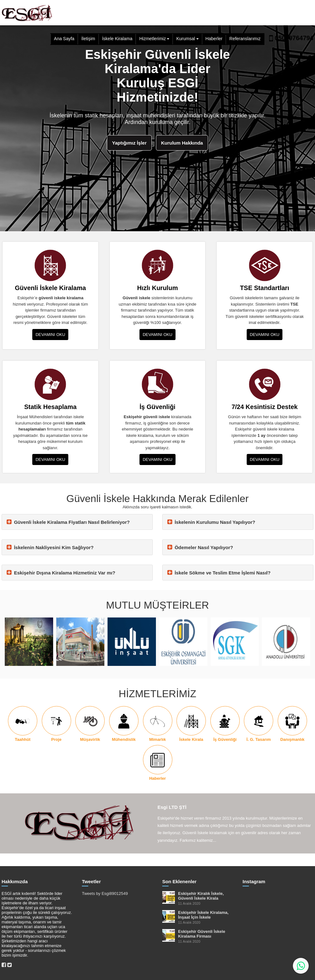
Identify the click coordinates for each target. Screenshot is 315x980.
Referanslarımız (245, 39)
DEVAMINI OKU (50, 335)
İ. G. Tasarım (259, 739)
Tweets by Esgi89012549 (105, 893)
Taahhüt (23, 739)
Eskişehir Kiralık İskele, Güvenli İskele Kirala (201, 896)
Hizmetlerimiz (152, 39)
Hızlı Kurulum (158, 288)
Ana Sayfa (64, 39)
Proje (56, 739)
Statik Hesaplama (51, 407)
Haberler (214, 39)
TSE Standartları (265, 288)
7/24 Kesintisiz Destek (265, 407)
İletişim (88, 39)
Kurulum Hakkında (182, 143)
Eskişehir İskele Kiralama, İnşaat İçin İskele (203, 915)
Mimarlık (158, 739)
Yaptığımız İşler (129, 143)
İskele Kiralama (117, 39)
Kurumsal (185, 39)
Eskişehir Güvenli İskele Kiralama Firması (202, 934)
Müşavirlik (90, 739)
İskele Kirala (191, 739)
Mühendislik (124, 739)
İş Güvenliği (157, 407)
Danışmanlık (292, 739)
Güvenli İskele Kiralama (50, 288)
